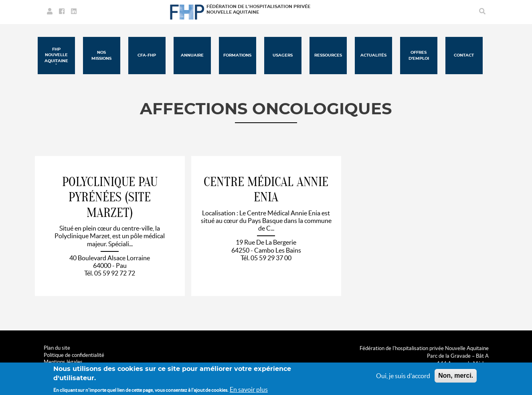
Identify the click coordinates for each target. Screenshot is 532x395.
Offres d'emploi (419, 55)
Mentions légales (63, 362)
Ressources (328, 55)
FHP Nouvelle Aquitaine (56, 55)
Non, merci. (456, 378)
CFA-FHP (147, 55)
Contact (464, 55)
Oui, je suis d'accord (403, 378)
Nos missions (101, 55)
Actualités (373, 55)
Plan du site (57, 348)
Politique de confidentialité (74, 355)
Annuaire (192, 55)
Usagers (283, 55)
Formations (237, 55)
